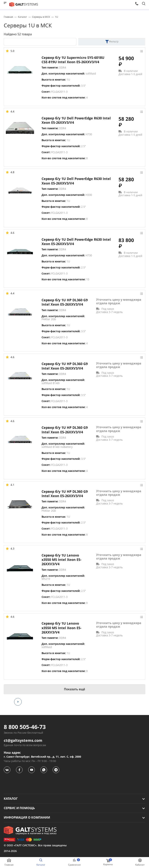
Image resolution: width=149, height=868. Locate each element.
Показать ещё (74, 689)
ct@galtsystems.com (23, 740)
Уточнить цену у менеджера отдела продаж (119, 301)
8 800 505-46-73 (25, 727)
